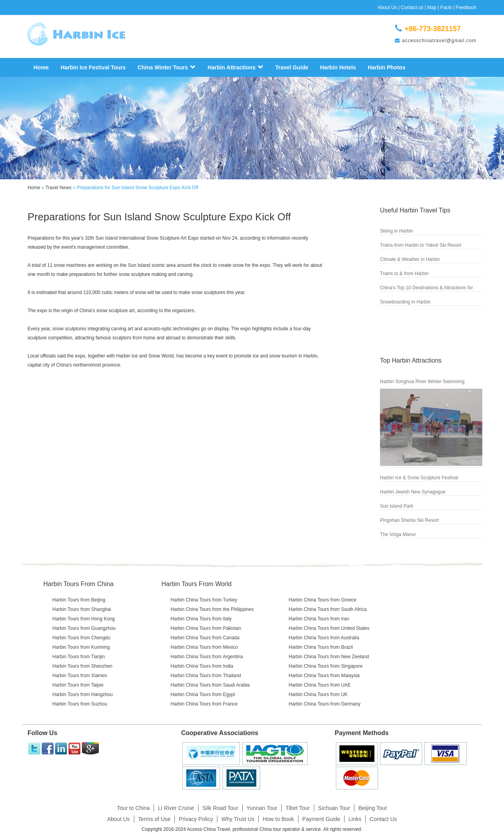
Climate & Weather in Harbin (410, 259)
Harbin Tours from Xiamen (80, 676)
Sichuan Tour (334, 808)
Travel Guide (292, 67)
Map (432, 7)
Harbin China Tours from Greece (323, 600)
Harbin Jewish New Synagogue (413, 492)
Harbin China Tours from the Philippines (212, 609)
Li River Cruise (176, 808)
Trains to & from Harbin (404, 274)
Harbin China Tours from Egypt (203, 694)
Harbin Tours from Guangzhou (84, 628)
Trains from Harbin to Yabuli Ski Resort (421, 245)
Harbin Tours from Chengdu (81, 638)
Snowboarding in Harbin (405, 302)
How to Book (278, 819)
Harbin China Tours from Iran (319, 619)
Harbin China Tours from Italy (201, 619)
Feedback (466, 7)
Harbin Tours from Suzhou (80, 704)
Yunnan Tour (262, 808)
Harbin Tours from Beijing (79, 600)
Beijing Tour (373, 808)
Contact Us (383, 819)
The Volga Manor (398, 534)
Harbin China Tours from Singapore (326, 666)
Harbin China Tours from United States (329, 628)
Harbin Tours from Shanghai (82, 609)
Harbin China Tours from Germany (325, 704)
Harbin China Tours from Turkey (204, 600)
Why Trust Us (238, 819)
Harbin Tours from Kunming (81, 647)
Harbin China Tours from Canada (205, 638)
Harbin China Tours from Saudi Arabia (210, 685)
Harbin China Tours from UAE (320, 685)
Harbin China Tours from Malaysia (324, 676)
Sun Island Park (397, 506)
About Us (387, 7)
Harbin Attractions (235, 67)
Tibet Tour (297, 808)
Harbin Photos (387, 67)
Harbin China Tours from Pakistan (206, 628)
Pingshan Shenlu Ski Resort (409, 520)
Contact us (412, 7)
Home (41, 67)
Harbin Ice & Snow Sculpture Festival (419, 478)
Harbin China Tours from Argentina (207, 657)
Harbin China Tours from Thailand (206, 676)
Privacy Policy (196, 819)
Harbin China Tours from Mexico (204, 647)
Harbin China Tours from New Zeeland (329, 657)
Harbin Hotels (338, 67)
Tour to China (133, 808)
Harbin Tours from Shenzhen (82, 666)
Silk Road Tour (220, 808)
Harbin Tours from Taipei (78, 685)
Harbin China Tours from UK (318, 694)
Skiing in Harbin (397, 231)
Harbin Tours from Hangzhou (82, 694)
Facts (446, 7)
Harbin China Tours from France (204, 704)
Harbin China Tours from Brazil (321, 647)
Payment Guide (321, 819)
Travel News (58, 188)
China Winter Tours (167, 67)
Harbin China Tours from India (202, 666)
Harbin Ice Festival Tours (93, 67)
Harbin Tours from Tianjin (79, 657)
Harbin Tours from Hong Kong (84, 619)
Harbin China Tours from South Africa (328, 609)
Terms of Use (154, 819)
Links (355, 819)
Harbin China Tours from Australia (324, 638)
